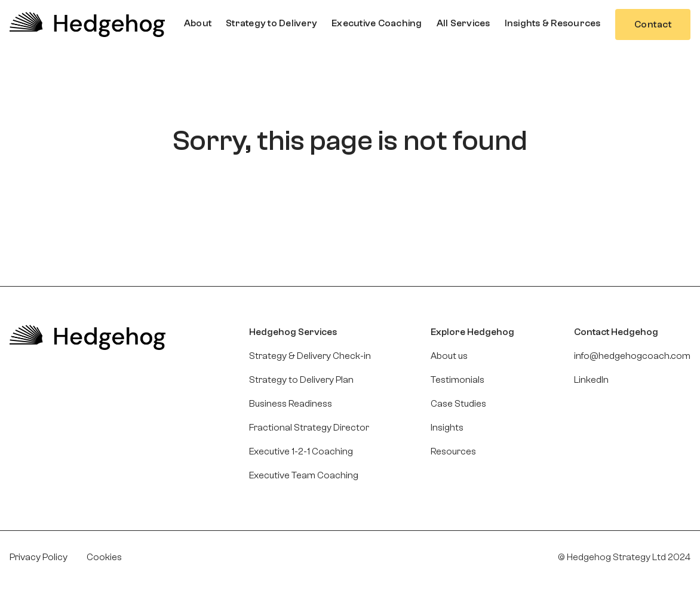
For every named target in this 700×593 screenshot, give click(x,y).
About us (449, 356)
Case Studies (458, 404)
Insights (447, 428)
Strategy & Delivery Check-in (310, 356)
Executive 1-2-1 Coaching (301, 451)
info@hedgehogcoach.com (632, 356)
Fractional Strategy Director (309, 428)
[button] (198, 23)
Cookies (104, 557)
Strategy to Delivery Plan (301, 380)
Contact (653, 24)
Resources (453, 451)
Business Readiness (291, 404)
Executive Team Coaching (304, 475)
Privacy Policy (39, 557)
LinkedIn (591, 380)
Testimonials (458, 380)
